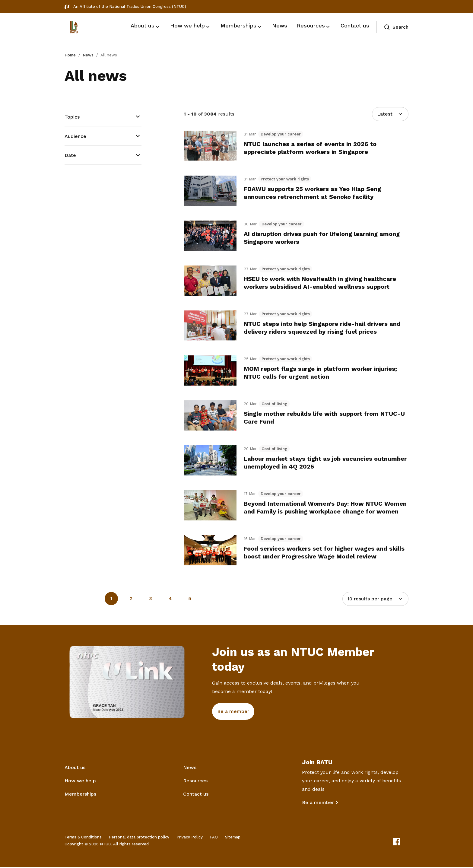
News (88, 55)
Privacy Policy (190, 838)
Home (70, 55)
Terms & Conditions (83, 838)
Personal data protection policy (139, 838)
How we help (80, 782)
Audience (75, 136)
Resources (195, 782)
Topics (72, 117)
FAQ (214, 838)
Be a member (318, 804)
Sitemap (233, 838)
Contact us (196, 795)
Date (70, 155)
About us (75, 769)
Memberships (80, 795)
